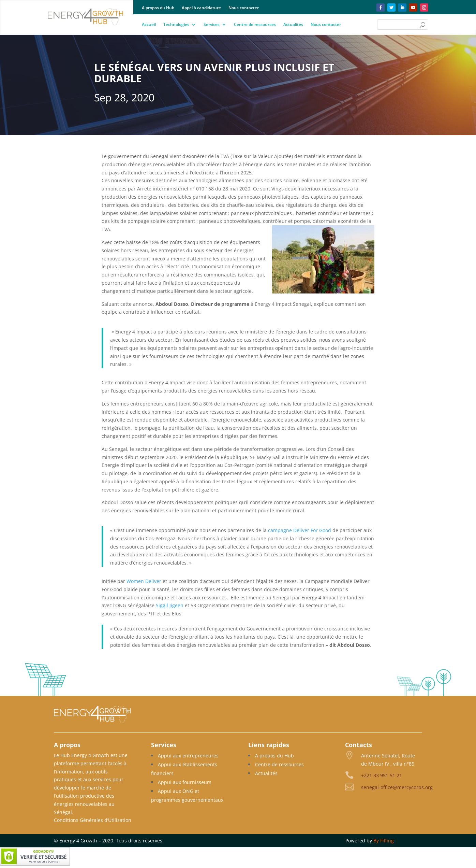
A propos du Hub (158, 8)
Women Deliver (144, 581)
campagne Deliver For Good (300, 530)
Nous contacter (244, 8)
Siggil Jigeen (170, 605)
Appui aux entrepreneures (188, 756)
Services (212, 25)
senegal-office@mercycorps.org (397, 787)
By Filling (384, 841)
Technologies (176, 25)
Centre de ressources (255, 25)
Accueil (149, 25)
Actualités (293, 25)
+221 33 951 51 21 (382, 775)
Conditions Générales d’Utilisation (93, 820)
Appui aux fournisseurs (185, 782)
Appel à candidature (201, 8)
